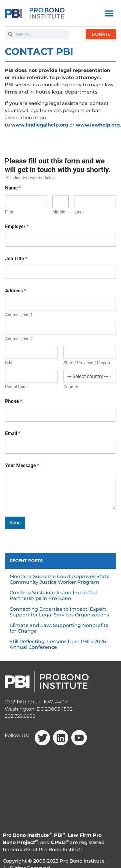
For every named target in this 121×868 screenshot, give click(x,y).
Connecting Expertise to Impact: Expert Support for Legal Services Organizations (59, 612)
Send (15, 523)
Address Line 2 (19, 339)
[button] (109, 13)
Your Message (22, 465)
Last (79, 212)
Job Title (16, 259)
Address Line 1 (19, 315)
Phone (14, 401)
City (9, 363)
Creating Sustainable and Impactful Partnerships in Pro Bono (53, 595)
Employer (17, 227)
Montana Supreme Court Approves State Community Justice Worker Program (60, 579)
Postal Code (16, 387)
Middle (59, 212)
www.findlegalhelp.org (40, 125)
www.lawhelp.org (98, 125)
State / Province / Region (87, 363)
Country (71, 387)
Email (13, 433)
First (9, 212)
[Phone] (60, 415)
